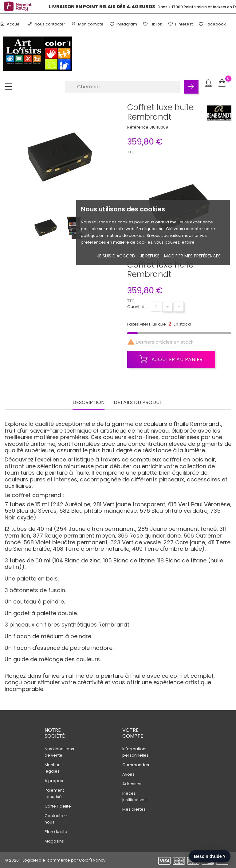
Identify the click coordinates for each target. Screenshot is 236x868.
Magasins (54, 841)
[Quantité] (156, 307)
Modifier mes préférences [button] (192, 256)
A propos (54, 781)
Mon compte (87, 24)
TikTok (153, 24)
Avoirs (128, 774)
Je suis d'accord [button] (116, 256)
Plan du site (56, 832)
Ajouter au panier (171, 359)
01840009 (159, 127)
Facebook (212, 24)
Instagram (123, 24)
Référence (138, 127)
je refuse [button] (150, 256)
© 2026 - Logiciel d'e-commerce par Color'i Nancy (55, 860)
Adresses (132, 784)
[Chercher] (123, 87)
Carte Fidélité (58, 806)
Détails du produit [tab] (139, 403)
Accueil (11, 24)
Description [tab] (88, 403)
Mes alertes (134, 809)
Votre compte (133, 733)
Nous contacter (46, 24)
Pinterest (181, 24)
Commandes (136, 765)
